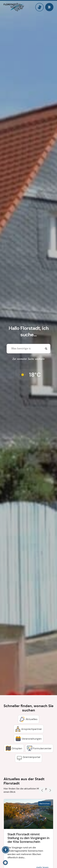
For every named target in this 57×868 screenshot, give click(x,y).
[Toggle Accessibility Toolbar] (6, 850)
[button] (42, 790)
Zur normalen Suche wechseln (29, 359)
